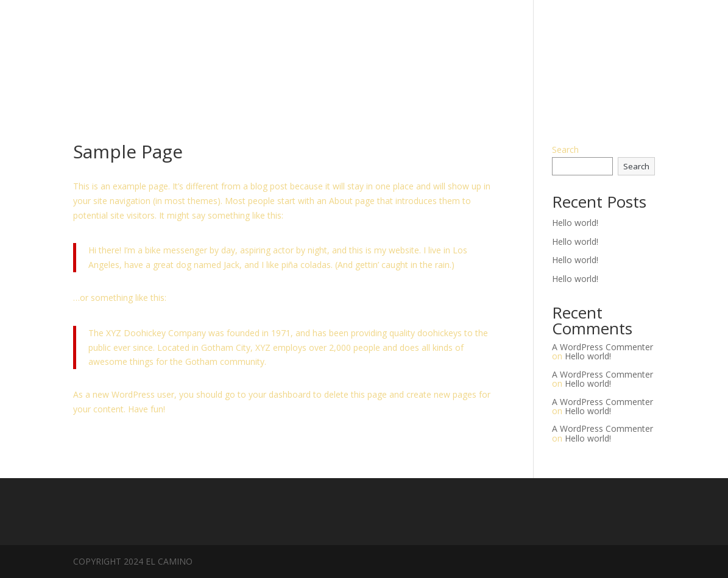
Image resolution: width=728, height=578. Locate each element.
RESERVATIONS (581, 54)
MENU (643, 54)
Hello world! (575, 223)
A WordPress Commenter (603, 347)
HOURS (517, 54)
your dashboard (280, 394)
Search (565, 150)
